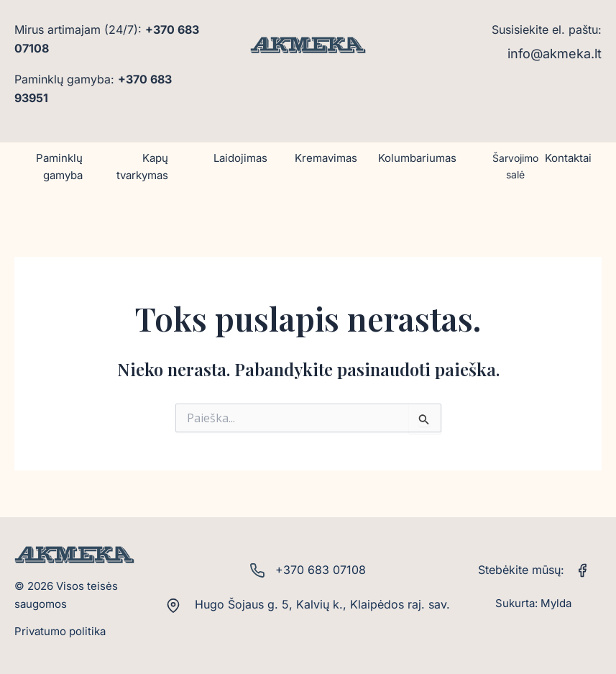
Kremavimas (326, 158)
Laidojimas (240, 158)
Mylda (556, 603)
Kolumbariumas (417, 158)
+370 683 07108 (321, 570)
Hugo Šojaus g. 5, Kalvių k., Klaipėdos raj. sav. (321, 604)
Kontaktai (568, 158)
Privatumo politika (60, 631)
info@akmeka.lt (555, 54)
